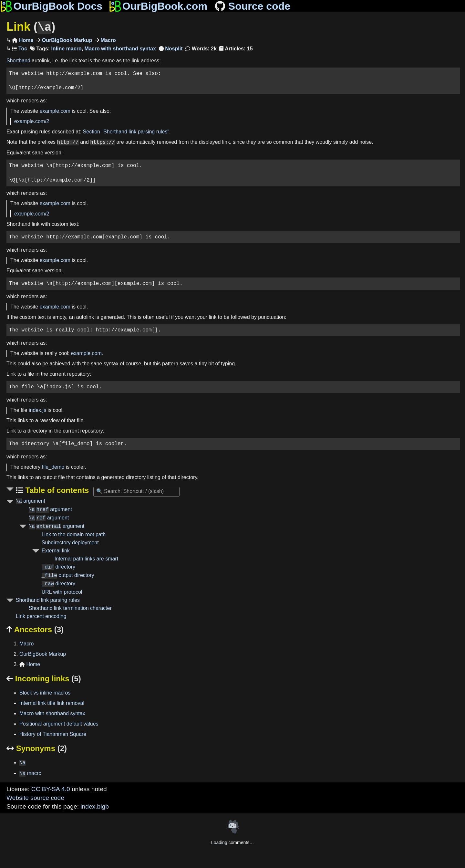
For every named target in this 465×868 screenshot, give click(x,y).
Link (31, 27)
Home (23, 40)
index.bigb (94, 806)
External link (56, 550)
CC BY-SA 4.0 (51, 788)
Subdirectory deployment (70, 542)
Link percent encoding (41, 616)
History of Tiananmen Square (53, 733)
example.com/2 (32, 121)
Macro (108, 40)
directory (58, 566)
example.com (55, 110)
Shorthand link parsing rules (48, 599)
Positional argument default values (59, 723)
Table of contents (56, 490)
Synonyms (37, 748)
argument (31, 501)
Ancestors (35, 629)
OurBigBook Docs (51, 6)
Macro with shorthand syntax (120, 48)
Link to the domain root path (74, 534)
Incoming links (44, 678)
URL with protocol (62, 591)
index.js (37, 409)
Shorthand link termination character (70, 607)
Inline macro (66, 48)
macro (30, 773)
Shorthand (18, 60)
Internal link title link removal (52, 702)
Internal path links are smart (86, 558)
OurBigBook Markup (66, 40)
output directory (68, 575)
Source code (252, 6)
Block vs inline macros (45, 692)
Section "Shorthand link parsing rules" (126, 131)
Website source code (35, 797)
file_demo (53, 466)
